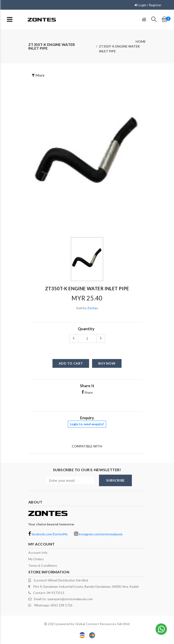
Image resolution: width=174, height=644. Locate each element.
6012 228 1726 (61, 605)
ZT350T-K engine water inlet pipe (119, 49)
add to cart (71, 363)
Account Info (38, 553)
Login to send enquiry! (87, 424)
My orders (36, 559)
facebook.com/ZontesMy (48, 534)
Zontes (93, 308)
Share (87, 392)
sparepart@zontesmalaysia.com (70, 599)
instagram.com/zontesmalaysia (98, 534)
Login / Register (150, 5)
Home (141, 41)
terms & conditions (43, 565)
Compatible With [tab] (87, 446)
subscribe (115, 480)
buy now (107, 363)
